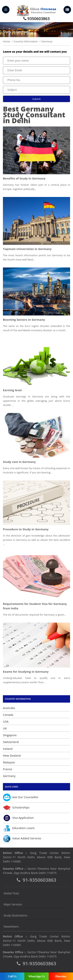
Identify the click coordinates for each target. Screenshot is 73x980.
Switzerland (11, 742)
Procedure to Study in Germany (26, 529)
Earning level (12, 390)
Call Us (12, 976)
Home (7, 41)
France (7, 769)
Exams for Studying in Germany (26, 672)
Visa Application (18, 818)
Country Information (26, 41)
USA (6, 721)
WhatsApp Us (36, 976)
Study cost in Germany (19, 462)
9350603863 (36, 19)
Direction (61, 976)
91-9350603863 (36, 880)
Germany (9, 776)
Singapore (10, 735)
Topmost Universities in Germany (27, 249)
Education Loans (19, 828)
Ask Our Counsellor (21, 797)
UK (5, 728)
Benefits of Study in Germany (24, 178)
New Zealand (12, 755)
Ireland (8, 749)
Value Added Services (22, 839)
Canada (8, 715)
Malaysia (9, 762)
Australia (9, 708)
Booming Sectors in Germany (24, 320)
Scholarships (16, 808)
